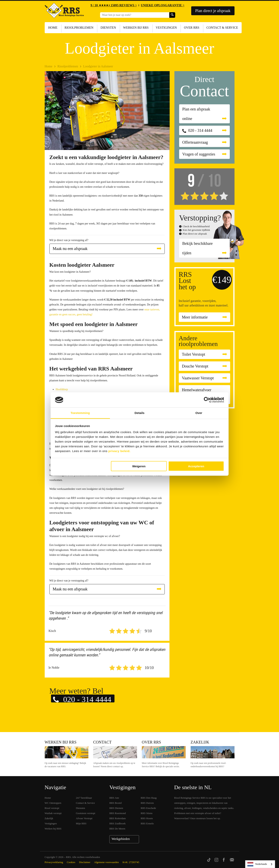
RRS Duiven (147, 803)
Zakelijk (200, 742)
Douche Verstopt (195, 366)
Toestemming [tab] (80, 413)
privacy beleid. (119, 451)
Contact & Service (222, 28)
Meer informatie (195, 317)
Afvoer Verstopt (84, 818)
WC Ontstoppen (53, 803)
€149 (222, 280)
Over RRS (192, 28)
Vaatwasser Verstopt (198, 378)
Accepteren (196, 466)
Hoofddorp (62, 389)
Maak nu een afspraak (70, 249)
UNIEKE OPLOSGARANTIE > (163, 5)
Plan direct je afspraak (213, 11)
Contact (102, 742)
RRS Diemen (116, 808)
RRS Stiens (147, 813)
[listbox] (260, 864)
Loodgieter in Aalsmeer (98, 66)
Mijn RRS (81, 823)
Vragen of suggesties (199, 154)
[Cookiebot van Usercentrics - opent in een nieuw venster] (207, 400)
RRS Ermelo (147, 823)
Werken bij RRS (136, 28)
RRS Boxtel (116, 803)
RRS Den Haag (149, 798)
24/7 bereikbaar (84, 798)
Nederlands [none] (257, 864)
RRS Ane (114, 798)
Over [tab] (199, 413)
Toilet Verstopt (194, 354)
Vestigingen (166, 28)
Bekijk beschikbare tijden (198, 248)
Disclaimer (85, 862)
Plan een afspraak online (196, 114)
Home (53, 28)
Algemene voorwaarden (106, 862)
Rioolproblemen (79, 28)
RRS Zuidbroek (117, 823)
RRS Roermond (118, 813)
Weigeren (139, 466)
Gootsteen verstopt (86, 813)
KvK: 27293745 (131, 862)
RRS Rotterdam (118, 818)
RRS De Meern (117, 829)
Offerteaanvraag (195, 142)
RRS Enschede (148, 808)
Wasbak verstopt (53, 813)
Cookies (71, 862)
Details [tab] (140, 413)
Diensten (108, 28)
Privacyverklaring (54, 862)
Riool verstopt (52, 808)
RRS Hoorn (147, 818)
